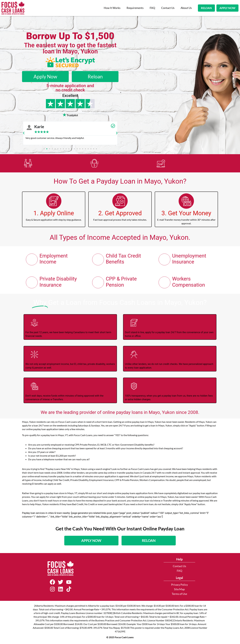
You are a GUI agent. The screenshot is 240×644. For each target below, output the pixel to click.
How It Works (112, 8)
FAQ (152, 8)
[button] (24, 133)
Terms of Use (179, 595)
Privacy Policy (179, 586)
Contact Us (168, 8)
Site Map (179, 590)
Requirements (135, 8)
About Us (186, 8)
